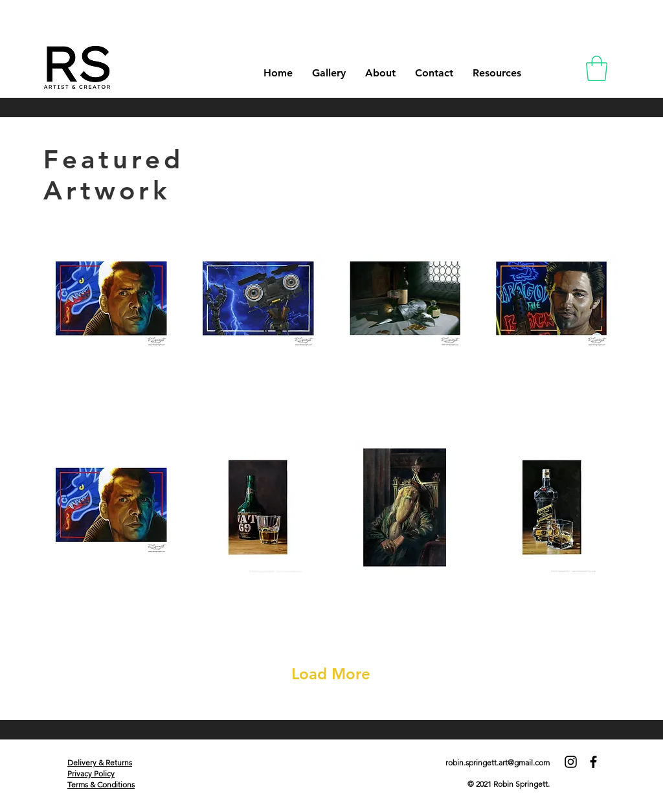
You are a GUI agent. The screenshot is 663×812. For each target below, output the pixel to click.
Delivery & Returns (100, 762)
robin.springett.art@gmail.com (498, 762)
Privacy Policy (91, 773)
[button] (597, 68)
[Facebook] (593, 762)
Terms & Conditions (101, 784)
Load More (331, 674)
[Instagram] (571, 762)
